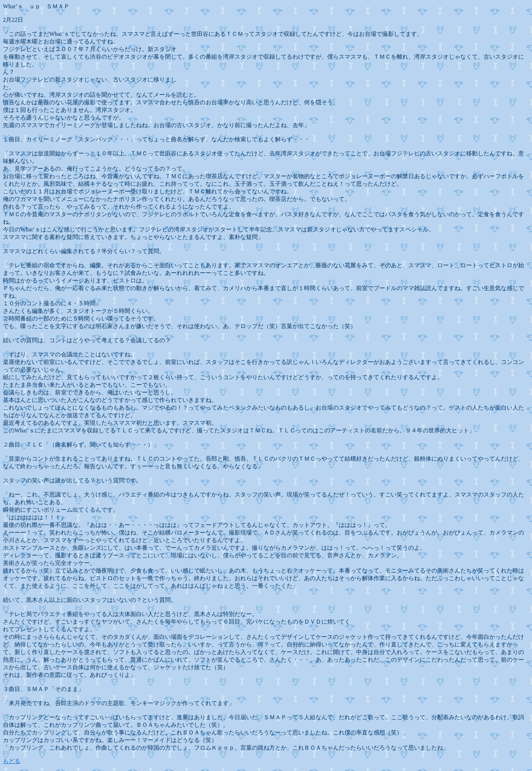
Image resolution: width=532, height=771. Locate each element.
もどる (12, 761)
